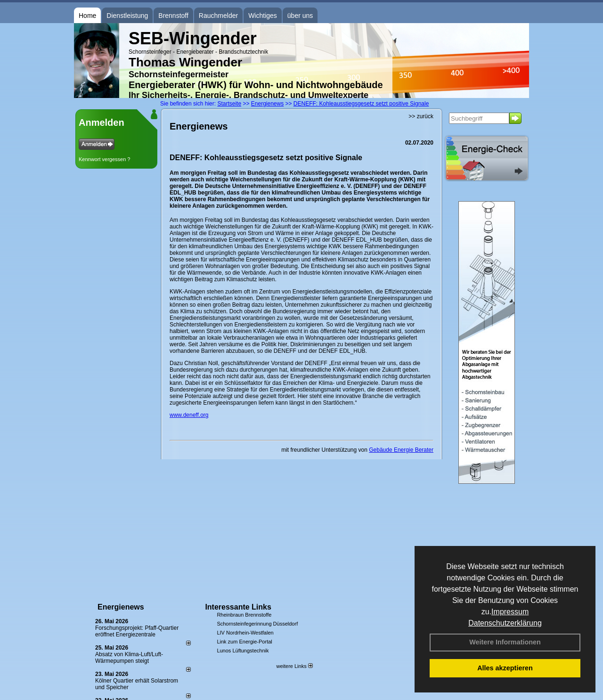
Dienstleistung (127, 16)
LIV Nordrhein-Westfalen (245, 633)
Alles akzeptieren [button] (505, 668)
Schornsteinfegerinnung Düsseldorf (257, 624)
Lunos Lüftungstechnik (243, 651)
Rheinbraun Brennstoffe (244, 615)
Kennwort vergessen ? (104, 159)
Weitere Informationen (505, 642)
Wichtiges (263, 16)
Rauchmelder (218, 16)
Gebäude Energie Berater (401, 450)
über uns (300, 16)
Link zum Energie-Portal (244, 642)
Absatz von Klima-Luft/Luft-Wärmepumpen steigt (129, 658)
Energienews (121, 607)
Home (87, 16)
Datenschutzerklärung (505, 623)
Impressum (510, 612)
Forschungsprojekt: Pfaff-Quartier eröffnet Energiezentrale (137, 631)
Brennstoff (173, 16)
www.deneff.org (189, 415)
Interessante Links (238, 607)
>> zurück (421, 116)
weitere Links (294, 666)
